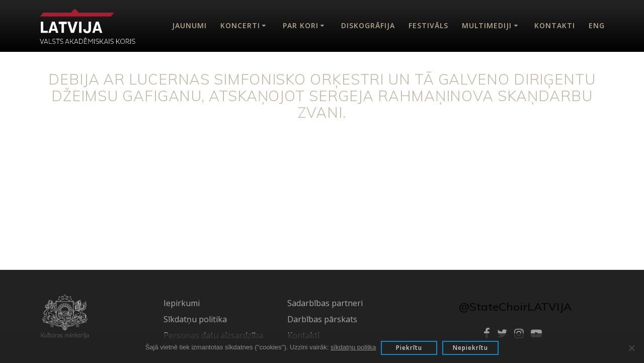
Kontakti (555, 25)
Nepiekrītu (470, 348)
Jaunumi (189, 25)
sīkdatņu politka (353, 347)
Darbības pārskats (322, 319)
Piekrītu (409, 348)
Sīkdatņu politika (195, 319)
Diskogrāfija (368, 25)
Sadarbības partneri (325, 303)
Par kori (301, 25)
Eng (597, 25)
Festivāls (428, 25)
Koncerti (240, 25)
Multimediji (487, 25)
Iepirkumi (182, 303)
